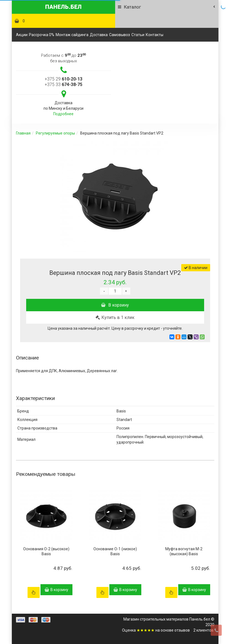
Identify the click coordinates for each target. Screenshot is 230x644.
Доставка (99, 35)
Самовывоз (120, 35)
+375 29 (63, 79)
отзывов (182, 630)
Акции (22, 35)
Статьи (138, 35)
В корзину (115, 305)
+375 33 (63, 84)
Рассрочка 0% (42, 35)
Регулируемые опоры (55, 133)
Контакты (155, 35)
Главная (23, 133)
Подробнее (63, 114)
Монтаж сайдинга (72, 35)
